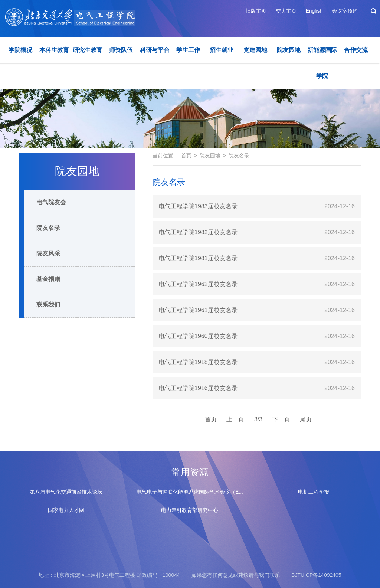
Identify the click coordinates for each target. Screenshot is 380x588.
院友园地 (289, 50)
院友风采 (48, 253)
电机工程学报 (314, 492)
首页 (186, 156)
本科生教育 (54, 50)
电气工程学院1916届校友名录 (198, 388)
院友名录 (48, 228)
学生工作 (188, 50)
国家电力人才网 (66, 510)
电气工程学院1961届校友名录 (198, 310)
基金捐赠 (48, 279)
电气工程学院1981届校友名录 (198, 258)
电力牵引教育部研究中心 (190, 510)
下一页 (281, 419)
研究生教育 (88, 50)
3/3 (258, 419)
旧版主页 (256, 11)
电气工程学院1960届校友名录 (198, 336)
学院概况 (20, 50)
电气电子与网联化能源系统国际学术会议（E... (190, 492)
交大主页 (286, 11)
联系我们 (48, 305)
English (314, 11)
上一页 (235, 419)
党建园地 (255, 50)
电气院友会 (51, 202)
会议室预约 (345, 11)
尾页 (306, 419)
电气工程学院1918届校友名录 (198, 362)
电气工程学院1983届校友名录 (198, 206)
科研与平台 (155, 50)
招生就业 (222, 50)
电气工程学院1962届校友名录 (198, 284)
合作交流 (356, 50)
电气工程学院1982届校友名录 (198, 232)
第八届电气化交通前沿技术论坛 (66, 492)
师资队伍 (121, 50)
